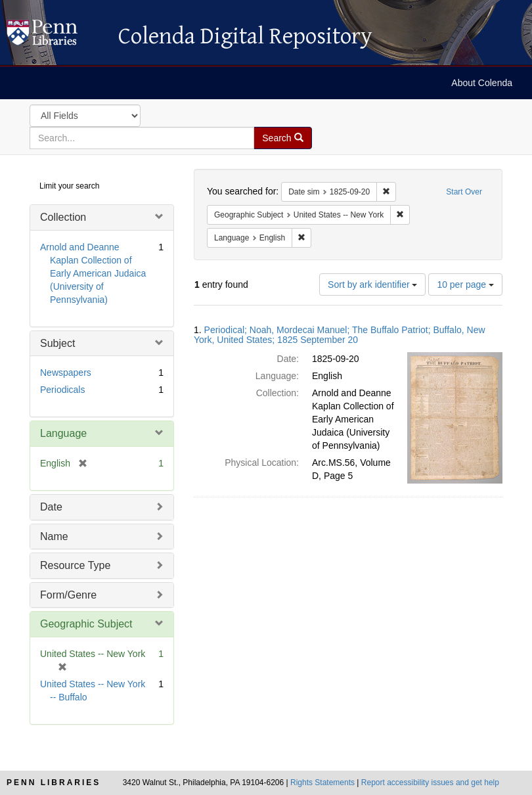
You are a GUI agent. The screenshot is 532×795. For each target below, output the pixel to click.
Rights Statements (322, 783)
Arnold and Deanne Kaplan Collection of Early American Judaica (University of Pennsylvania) (93, 273)
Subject (57, 343)
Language (63, 433)
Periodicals (62, 390)
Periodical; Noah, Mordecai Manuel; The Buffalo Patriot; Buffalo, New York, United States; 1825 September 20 (340, 335)
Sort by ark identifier (372, 284)
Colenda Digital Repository (56, 36)
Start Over (464, 192)
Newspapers (66, 373)
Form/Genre (68, 595)
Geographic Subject (86, 624)
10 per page (465, 284)
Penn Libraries (54, 783)
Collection (63, 217)
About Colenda (482, 83)
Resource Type (75, 565)
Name (54, 536)
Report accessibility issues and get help (430, 783)
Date (51, 507)
